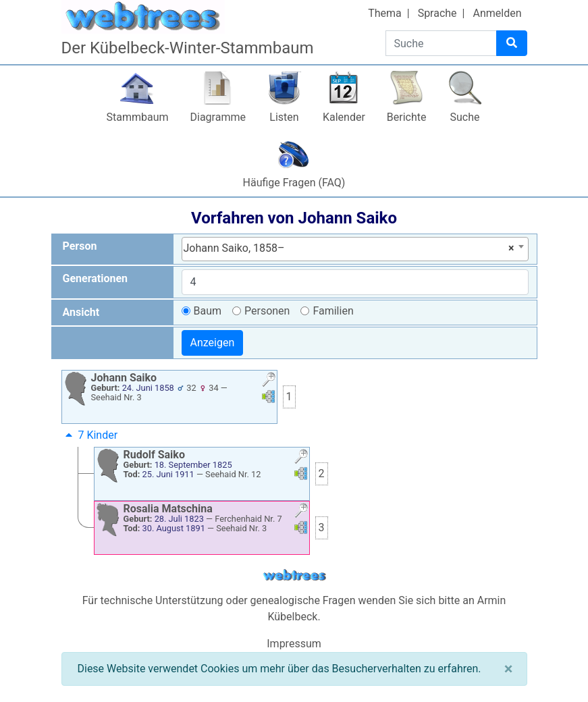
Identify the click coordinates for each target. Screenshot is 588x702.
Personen (267, 311)
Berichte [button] (407, 117)
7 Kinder (90, 435)
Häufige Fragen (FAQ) (294, 183)
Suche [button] (465, 117)
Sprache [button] (437, 13)
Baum (208, 311)
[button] (269, 381)
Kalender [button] (344, 117)
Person (80, 246)
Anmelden (497, 13)
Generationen (96, 278)
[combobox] (355, 249)
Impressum (294, 644)
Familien (333, 311)
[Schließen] (509, 669)
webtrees (294, 575)
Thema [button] (385, 13)
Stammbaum (137, 117)
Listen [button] (284, 117)
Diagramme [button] (218, 117)
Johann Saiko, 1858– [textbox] (349, 248)
